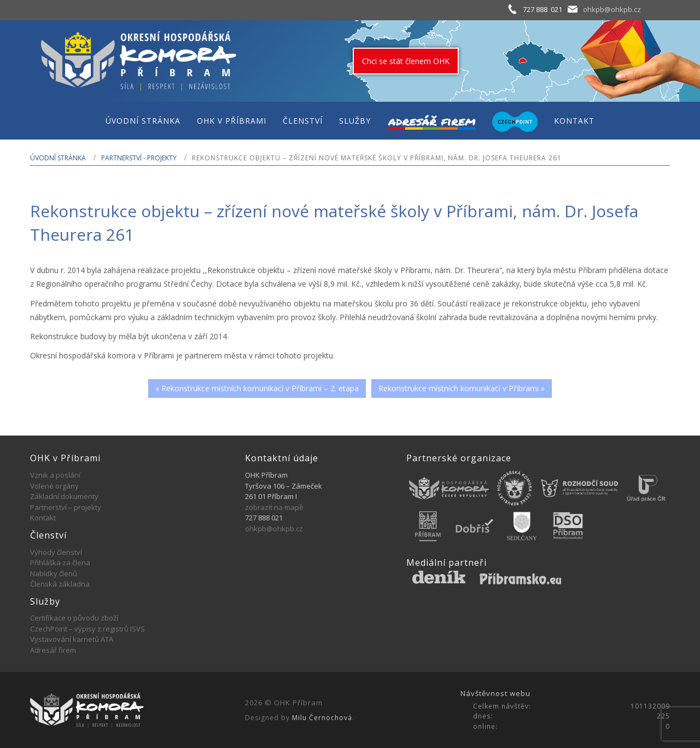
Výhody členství (56, 552)
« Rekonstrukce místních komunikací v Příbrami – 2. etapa (257, 388)
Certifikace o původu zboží (74, 618)
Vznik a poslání (55, 475)
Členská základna (60, 584)
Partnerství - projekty (139, 158)
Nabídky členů (54, 573)
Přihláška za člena (60, 563)
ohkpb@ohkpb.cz (612, 9)
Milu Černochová (322, 718)
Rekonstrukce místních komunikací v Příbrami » (462, 388)
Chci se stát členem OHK (406, 61)
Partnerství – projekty (66, 507)
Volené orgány (54, 486)
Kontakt (43, 518)
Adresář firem (53, 650)
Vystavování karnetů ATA (72, 639)
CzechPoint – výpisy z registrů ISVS (87, 629)
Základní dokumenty (64, 496)
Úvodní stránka (58, 158)
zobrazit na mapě (274, 507)
